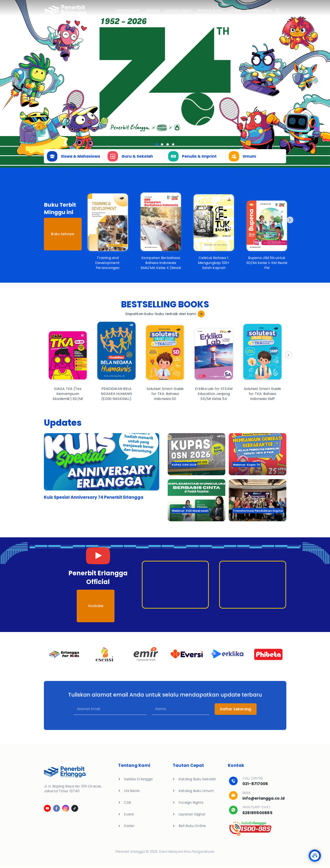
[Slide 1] (162, 144)
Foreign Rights (260, 10)
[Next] (290, 220)
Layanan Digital (179, 10)
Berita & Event (210, 10)
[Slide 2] (168, 144)
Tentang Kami (128, 10)
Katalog (153, 10)
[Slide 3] (173, 144)
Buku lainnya (63, 234)
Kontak (235, 10)
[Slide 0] (157, 144)
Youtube (96, 606)
